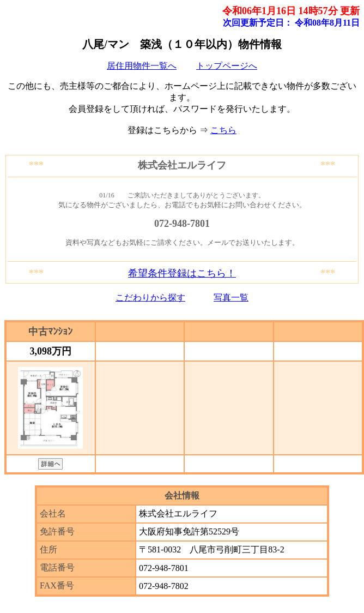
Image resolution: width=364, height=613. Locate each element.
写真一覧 (231, 298)
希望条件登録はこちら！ (182, 273)
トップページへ (227, 66)
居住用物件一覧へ (142, 66)
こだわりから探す (150, 298)
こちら (223, 130)
